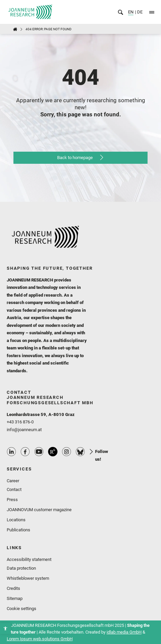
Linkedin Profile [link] (11, 452)
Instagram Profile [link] (67, 452)
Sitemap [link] (15, 598)
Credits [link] (13, 588)
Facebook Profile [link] (25, 452)
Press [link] (12, 500)
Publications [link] (18, 530)
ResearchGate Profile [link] (53, 452)
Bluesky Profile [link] (80, 452)
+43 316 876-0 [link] (20, 422)
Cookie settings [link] (22, 609)
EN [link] (131, 12)
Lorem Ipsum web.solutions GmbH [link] (40, 639)
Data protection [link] (21, 568)
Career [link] (13, 481)
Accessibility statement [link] (29, 559)
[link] (5, 629)
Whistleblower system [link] (28, 578)
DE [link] (139, 12)
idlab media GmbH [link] (124, 632)
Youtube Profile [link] (39, 452)
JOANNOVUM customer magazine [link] (39, 510)
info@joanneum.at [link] (24, 430)
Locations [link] (16, 520)
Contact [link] (14, 489)
